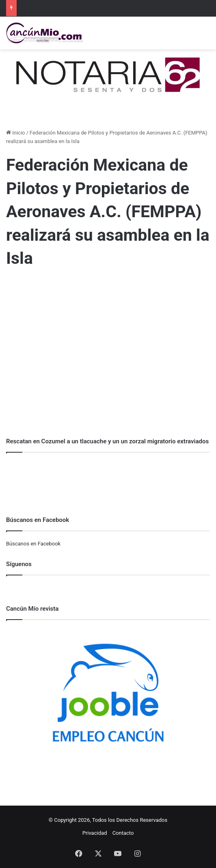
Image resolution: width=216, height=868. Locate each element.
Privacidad (95, 833)
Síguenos (19, 564)
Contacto (123, 833)
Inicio (15, 133)
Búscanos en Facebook (33, 544)
